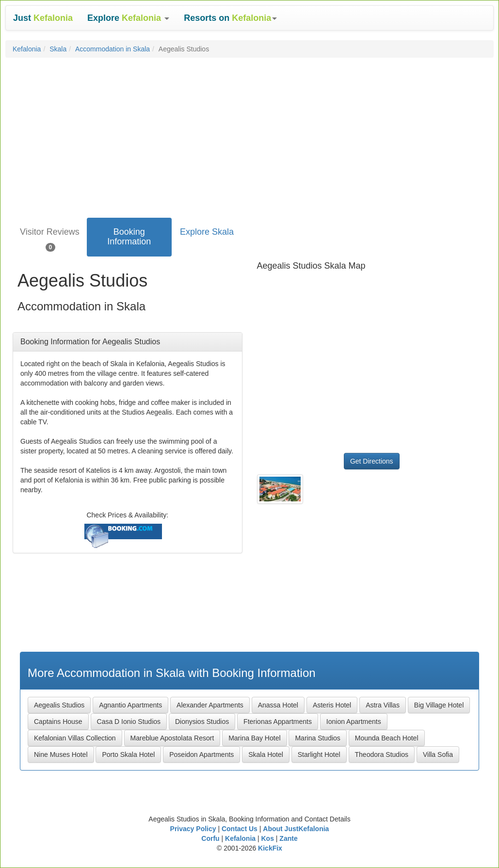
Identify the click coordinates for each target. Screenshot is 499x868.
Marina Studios (317, 738)
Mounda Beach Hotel (387, 738)
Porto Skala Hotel (128, 755)
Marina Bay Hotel (254, 738)
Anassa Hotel (278, 705)
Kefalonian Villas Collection (75, 738)
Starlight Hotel (319, 755)
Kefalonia (27, 49)
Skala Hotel (266, 755)
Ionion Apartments (354, 722)
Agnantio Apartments (130, 705)
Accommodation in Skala (113, 49)
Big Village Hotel (439, 705)
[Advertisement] (249, 135)
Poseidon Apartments (201, 755)
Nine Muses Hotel (61, 755)
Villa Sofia (438, 755)
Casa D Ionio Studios (129, 722)
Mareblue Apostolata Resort (172, 738)
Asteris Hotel (332, 705)
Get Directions (372, 461)
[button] (128, 18)
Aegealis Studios (59, 705)
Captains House (58, 722)
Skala (58, 49)
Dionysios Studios (202, 722)
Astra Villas (383, 705)
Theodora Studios (382, 755)
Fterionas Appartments (278, 722)
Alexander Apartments (210, 705)
